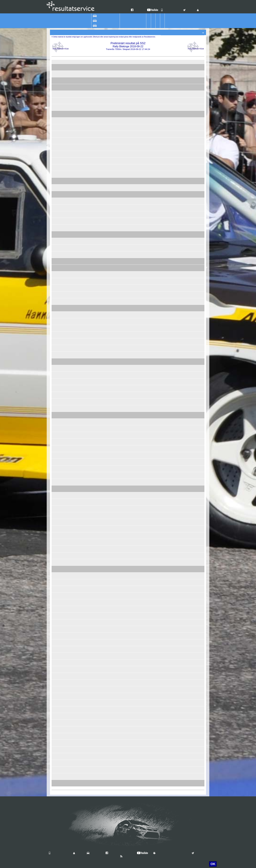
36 (70, 400)
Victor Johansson (81, 189)
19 (70, 99)
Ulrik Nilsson (79, 675)
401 (69, 233)
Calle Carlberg (80, 233)
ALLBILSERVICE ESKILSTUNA (132, 202)
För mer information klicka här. (185, 864)
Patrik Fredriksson (82, 380)
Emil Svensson (80, 570)
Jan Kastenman (80, 574)
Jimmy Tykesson (81, 695)
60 (70, 273)
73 (70, 534)
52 (70, 153)
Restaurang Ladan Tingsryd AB (132, 517)
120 (69, 668)
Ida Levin (77, 309)
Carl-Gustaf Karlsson (83, 115)
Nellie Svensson (80, 590)
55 (70, 213)
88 (70, 722)
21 (70, 380)
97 (70, 675)
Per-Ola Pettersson (82, 481)
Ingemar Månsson (81, 715)
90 (70, 367)
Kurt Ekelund (79, 608)
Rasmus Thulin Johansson (86, 173)
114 (69, 661)
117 (69, 695)
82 (70, 374)
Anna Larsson (79, 396)
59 (70, 655)
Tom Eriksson (79, 541)
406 (69, 641)
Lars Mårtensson (81, 227)
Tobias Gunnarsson (82, 142)
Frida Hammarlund (82, 457)
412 (69, 253)
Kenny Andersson (81, 447)
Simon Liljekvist (80, 510)
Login (201, 10)
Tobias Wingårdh (81, 604)
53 (70, 220)
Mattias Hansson (81, 494)
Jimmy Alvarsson (81, 240)
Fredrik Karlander (81, 153)
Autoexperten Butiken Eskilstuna (132, 477)
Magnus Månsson (81, 764)
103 (69, 601)
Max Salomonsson (82, 416)
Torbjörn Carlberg (81, 236)
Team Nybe (122, 102)
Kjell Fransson (80, 260)
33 (70, 434)
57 (70, 173)
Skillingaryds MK (124, 206)
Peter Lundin (79, 631)
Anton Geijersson (81, 95)
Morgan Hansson (81, 724)
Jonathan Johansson (83, 771)
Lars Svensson (80, 621)
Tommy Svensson (81, 524)
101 (69, 628)
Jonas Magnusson (82, 528)
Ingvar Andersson (81, 133)
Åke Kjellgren (79, 280)
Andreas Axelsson (81, 213)
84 (70, 427)
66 (70, 588)
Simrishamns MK (124, 267)
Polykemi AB (122, 677)
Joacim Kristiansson (83, 287)
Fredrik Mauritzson (82, 688)
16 (70, 133)
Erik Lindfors (79, 122)
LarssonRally (122, 350)
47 (70, 200)
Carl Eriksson (79, 176)
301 (69, 260)
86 (70, 574)
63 (70, 354)
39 (70, 481)
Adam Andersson (81, 135)
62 (70, 267)
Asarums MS (122, 106)
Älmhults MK (122, 86)
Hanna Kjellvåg (80, 370)
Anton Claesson (80, 93)
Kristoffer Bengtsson (83, 742)
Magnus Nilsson (80, 584)
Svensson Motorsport (127, 390)
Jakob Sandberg (81, 755)
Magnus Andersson (82, 269)
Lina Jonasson (80, 263)
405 (69, 334)
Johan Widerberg (81, 708)
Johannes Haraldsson (83, 293)
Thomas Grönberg (82, 166)
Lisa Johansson (80, 517)
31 (70, 441)
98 (70, 548)
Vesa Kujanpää (80, 581)
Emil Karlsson (79, 360)
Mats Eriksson (80, 544)
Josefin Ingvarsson (82, 229)
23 (70, 227)
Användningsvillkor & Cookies (170, 853)
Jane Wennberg (80, 463)
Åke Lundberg (79, 356)
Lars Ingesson (80, 644)
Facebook (138, 10)
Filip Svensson (80, 387)
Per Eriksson (79, 140)
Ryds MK (120, 160)
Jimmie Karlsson (81, 588)
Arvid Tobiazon (80, 655)
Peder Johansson (81, 126)
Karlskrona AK (123, 99)
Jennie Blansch (80, 635)
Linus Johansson (81, 664)
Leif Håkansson (80, 597)
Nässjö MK (121, 233)
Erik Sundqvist (80, 414)
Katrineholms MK (124, 474)
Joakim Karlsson (81, 550)
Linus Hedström (80, 508)
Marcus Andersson (82, 548)
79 (70, 327)
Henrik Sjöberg (80, 410)
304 (69, 568)
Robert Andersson (81, 113)
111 (69, 615)
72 (70, 414)
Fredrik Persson (80, 300)
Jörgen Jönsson (80, 343)
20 (70, 247)
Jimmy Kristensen (81, 394)
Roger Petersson (81, 684)
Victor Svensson (81, 156)
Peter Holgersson (81, 160)
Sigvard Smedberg (82, 782)
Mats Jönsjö (78, 383)
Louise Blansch (80, 637)
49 (70, 702)
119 (69, 648)
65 (70, 387)
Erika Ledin (78, 350)
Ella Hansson (79, 497)
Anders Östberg (80, 718)
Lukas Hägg (78, 327)
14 (70, 166)
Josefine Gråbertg (81, 577)
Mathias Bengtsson (82, 102)
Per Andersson (80, 209)
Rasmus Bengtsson (82, 735)
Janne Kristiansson (82, 247)
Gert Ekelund (79, 430)
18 (70, 287)
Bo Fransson (79, 434)
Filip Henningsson (81, 363)
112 (69, 688)
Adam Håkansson (81, 367)
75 (70, 748)
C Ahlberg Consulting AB (128, 303)
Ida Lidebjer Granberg (83, 182)
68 (70, 528)
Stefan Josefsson (81, 483)
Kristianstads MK (124, 347)
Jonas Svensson (81, 624)
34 (70, 193)
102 (69, 708)
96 (70, 494)
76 (70, 681)
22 (70, 307)
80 (70, 447)
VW (105, 193)
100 (69, 768)
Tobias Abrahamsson (83, 477)
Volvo (106, 227)
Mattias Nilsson (80, 668)
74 (70, 621)
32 (70, 347)
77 (70, 180)
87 (70, 407)
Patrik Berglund (80, 443)
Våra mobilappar (171, 10)
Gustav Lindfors (80, 534)
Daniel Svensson (81, 691)
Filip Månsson (79, 762)
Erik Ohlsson (79, 320)
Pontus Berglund (81, 146)
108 (69, 541)
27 (70, 160)
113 (69, 594)
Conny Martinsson (82, 681)
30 (70, 340)
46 (70, 474)
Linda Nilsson (79, 697)
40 (70, 554)
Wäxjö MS (121, 467)
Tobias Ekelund (80, 427)
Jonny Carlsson (80, 751)
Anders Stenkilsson (82, 615)
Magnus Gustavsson (83, 784)
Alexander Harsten (82, 296)
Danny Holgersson (82, 162)
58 (70, 728)
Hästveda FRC (123, 487)
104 (69, 501)
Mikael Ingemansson (83, 220)
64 (70, 394)
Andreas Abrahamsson (84, 474)
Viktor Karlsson (80, 119)
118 (69, 755)
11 (70, 206)
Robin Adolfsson (81, 73)
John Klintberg (80, 704)
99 (70, 561)
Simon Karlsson (80, 79)
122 (69, 240)
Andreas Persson (81, 267)
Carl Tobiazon (79, 657)
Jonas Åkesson (80, 99)
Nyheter (126, 857)
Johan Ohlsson (80, 648)
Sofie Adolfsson (80, 196)
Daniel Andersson (81, 610)
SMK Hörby (122, 227)
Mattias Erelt (79, 354)
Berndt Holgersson (82, 628)
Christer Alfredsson (82, 561)
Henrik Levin (79, 307)
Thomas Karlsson (81, 441)
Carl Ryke (77, 400)
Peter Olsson (79, 711)
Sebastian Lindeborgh (83, 334)
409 (69, 521)
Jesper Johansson (82, 69)
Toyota (107, 99)
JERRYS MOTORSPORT (129, 216)
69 (70, 461)
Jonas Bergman (80, 216)
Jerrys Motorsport (125, 657)
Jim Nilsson (78, 340)
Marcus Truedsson (82, 450)
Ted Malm (77, 677)
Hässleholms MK (124, 293)
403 (69, 775)
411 (69, 762)
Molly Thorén (79, 731)
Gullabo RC (122, 594)
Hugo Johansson (81, 521)
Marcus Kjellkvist (81, 421)
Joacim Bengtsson (82, 336)
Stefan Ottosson (80, 193)
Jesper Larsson (80, 347)
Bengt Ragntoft (80, 313)
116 (69, 742)
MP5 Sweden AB (124, 162)
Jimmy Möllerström (82, 273)
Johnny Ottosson (81, 530)
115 (69, 635)
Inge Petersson (80, 423)
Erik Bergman (79, 206)
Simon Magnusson (82, 86)
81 (70, 360)
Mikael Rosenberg (82, 554)
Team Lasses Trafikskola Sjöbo (132, 269)
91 (70, 508)
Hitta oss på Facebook (119, 853)
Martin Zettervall (80, 454)
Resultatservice (128, 793)
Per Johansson (80, 601)
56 (70, 293)
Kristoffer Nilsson (81, 66)
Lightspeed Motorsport (127, 109)
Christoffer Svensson (83, 89)
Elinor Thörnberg (81, 283)
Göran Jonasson (81, 437)
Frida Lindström (80, 758)
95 (70, 467)
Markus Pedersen (81, 557)
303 (69, 782)
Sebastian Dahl (80, 487)
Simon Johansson (81, 374)
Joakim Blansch (80, 501)
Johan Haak (78, 303)
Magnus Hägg (79, 329)
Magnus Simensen (82, 202)
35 (70, 715)
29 (70, 320)
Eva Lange (78, 249)
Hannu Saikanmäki (82, 568)
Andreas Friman (80, 256)
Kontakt (189, 10)
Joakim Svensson (81, 778)
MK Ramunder (123, 200)
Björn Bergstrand (81, 222)
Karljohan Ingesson (82, 641)
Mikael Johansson (81, 169)
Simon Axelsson (80, 775)
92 (70, 487)
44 (70, 113)
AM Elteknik (122, 343)
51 (70, 86)
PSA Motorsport (124, 503)
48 (70, 581)
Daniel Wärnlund (81, 323)
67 (70, 300)
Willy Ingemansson (82, 748)
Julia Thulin (78, 149)
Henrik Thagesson (82, 728)
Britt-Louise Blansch (83, 503)
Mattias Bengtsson (82, 109)
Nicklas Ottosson (81, 75)
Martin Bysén (79, 661)
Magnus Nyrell (80, 470)
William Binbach (80, 186)
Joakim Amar (79, 403)
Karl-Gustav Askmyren (84, 564)
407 (69, 735)
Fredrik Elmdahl (80, 467)
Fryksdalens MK (124, 380)
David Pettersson (81, 106)
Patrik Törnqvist (80, 316)
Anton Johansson (81, 376)
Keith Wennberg (80, 461)
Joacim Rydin (79, 200)
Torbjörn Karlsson (81, 722)
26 (70, 106)
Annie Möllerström (82, 276)
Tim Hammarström (82, 768)
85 (70, 421)
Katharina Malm (80, 744)
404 (69, 514)
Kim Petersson (80, 407)
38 (70, 280)
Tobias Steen (79, 82)
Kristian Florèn (80, 129)
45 (70, 186)
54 (70, 126)
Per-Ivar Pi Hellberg (82, 390)
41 (70, 608)
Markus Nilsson (80, 594)
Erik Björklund (79, 702)
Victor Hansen (80, 180)
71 (70, 454)
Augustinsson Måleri (126, 443)
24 (70, 313)
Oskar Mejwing (80, 242)
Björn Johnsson (80, 490)
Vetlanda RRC (123, 193)
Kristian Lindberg (81, 617)
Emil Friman (78, 253)
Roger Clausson (80, 289)
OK (213, 864)
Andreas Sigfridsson (83, 651)
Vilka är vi (94, 853)
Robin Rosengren (81, 537)
